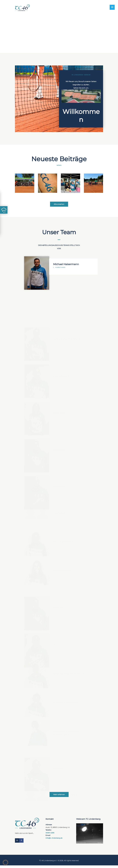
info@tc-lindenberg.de (55, 840)
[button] (5, 863)
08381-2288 (50, 835)
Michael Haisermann (67, 541)
